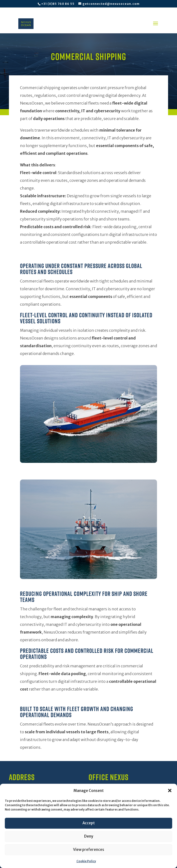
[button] (170, 790)
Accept (89, 823)
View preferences (89, 850)
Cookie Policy (86, 861)
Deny (89, 836)
